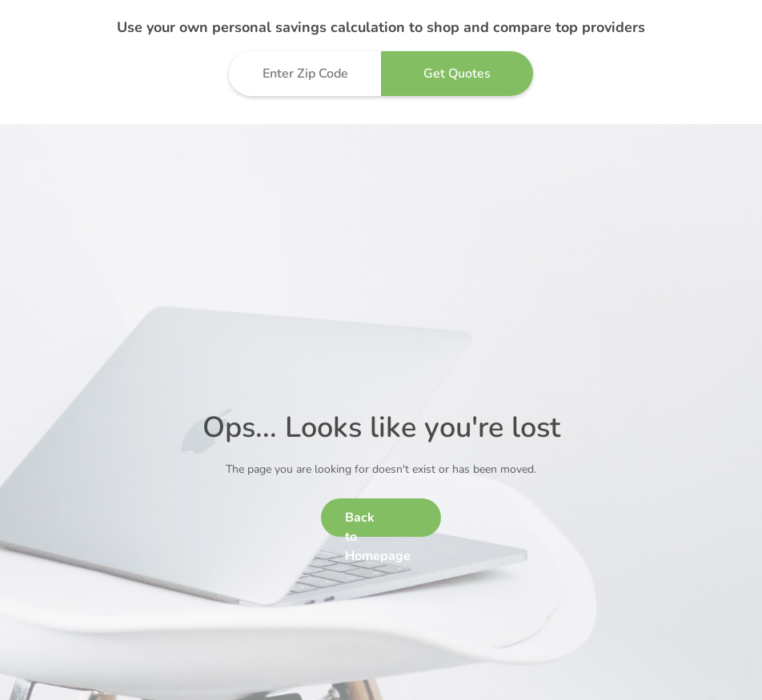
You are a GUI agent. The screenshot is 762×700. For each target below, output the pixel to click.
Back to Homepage (378, 523)
